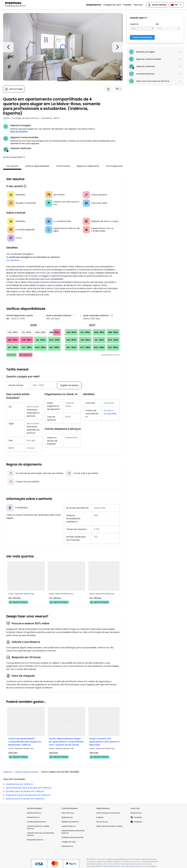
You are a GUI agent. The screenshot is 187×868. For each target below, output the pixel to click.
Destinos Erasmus (34, 813)
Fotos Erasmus (67, 846)
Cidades (127, 5)
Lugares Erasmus (68, 826)
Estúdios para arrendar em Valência (25, 791)
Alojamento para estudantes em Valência (28, 795)
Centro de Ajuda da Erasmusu (108, 813)
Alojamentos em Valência (19, 784)
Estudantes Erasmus (35, 840)
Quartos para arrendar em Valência (25, 799)
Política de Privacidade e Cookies (109, 826)
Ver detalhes (13, 260)
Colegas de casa (112, 5)
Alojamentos (94, 5)
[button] (24, 157)
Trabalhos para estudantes (73, 837)
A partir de (134, 24)
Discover (138, 5)
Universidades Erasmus (36, 822)
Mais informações (19, 131)
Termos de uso (102, 822)
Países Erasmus (33, 817)
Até (157, 24)
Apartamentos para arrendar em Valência (29, 788)
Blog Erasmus (67, 817)
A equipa (100, 817)
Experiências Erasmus (70, 822)
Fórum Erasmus (68, 813)
